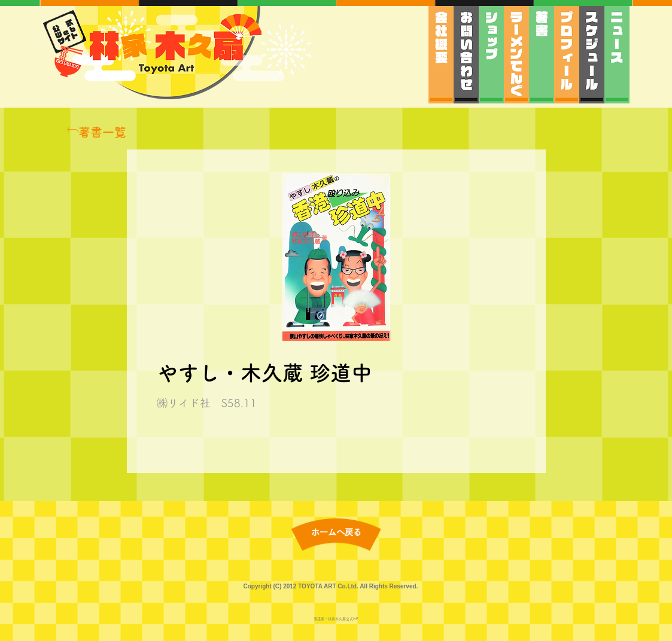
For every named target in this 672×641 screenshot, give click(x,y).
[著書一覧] (96, 132)
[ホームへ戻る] (336, 533)
